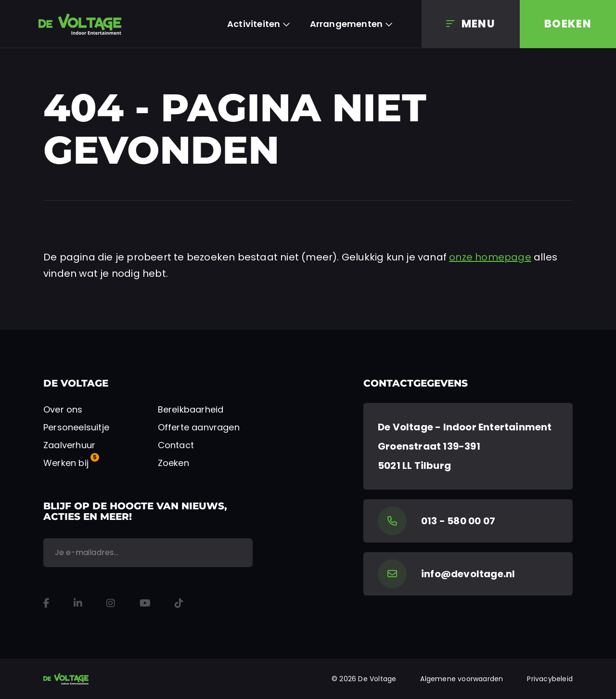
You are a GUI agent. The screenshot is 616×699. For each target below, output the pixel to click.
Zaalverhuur (69, 445)
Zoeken (173, 463)
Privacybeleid (550, 679)
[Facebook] (46, 603)
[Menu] (471, 24)
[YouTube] (145, 603)
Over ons (63, 409)
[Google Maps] (468, 446)
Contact (176, 445)
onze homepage (490, 257)
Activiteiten (254, 24)
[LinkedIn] (78, 603)
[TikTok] (179, 603)
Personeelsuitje (76, 427)
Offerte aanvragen (199, 427)
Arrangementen (346, 24)
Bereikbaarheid (191, 409)
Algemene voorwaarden (462, 679)
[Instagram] (111, 603)
